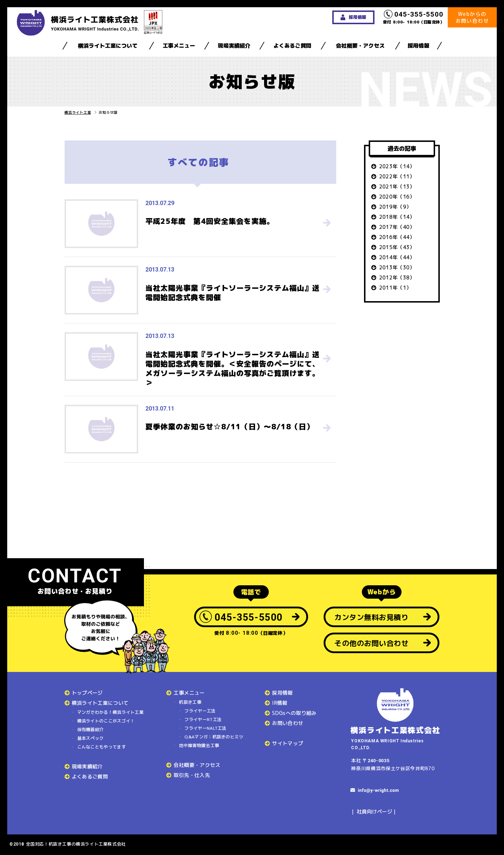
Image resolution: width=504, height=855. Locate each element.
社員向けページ (374, 811)
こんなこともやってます (102, 747)
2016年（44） (397, 237)
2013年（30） (397, 267)
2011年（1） (395, 288)
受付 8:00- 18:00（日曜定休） (414, 17)
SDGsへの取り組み (294, 713)
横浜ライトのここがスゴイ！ (106, 721)
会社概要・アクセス (360, 46)
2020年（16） (397, 197)
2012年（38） (397, 277)
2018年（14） (397, 217)
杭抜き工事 (190, 702)
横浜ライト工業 (78, 112)
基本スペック (91, 738)
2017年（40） (397, 227)
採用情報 (418, 46)
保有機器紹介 (91, 730)
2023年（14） (397, 166)
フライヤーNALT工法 (205, 728)
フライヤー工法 (200, 711)
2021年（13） (397, 186)
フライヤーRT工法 (203, 719)
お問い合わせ (288, 723)
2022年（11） (397, 176)
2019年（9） (395, 207)
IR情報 (280, 703)
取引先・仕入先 (192, 775)
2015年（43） (397, 247)
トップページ (87, 693)
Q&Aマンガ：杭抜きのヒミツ (214, 737)
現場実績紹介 (234, 46)
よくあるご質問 (292, 46)
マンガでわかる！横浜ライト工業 (111, 712)
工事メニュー (179, 46)
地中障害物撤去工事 (199, 745)
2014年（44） (397, 257)
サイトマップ (288, 743)
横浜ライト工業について (108, 46)
